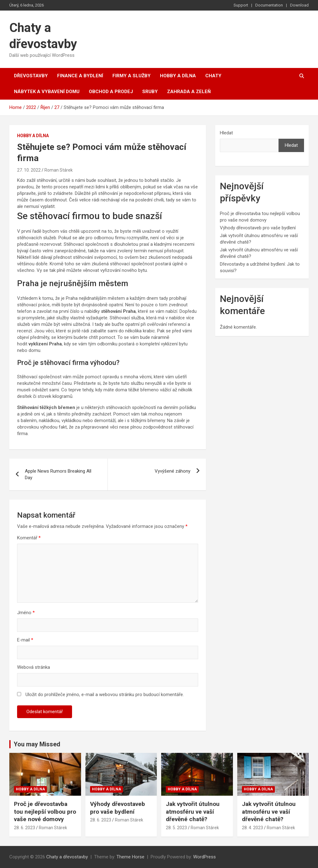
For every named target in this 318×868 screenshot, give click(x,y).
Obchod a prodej (111, 92)
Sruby (150, 92)
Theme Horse (130, 857)
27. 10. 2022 (29, 170)
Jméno (26, 613)
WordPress (204, 857)
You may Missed (37, 744)
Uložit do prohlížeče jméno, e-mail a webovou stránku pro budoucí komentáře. (105, 695)
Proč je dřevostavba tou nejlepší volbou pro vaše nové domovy (45, 812)
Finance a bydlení (80, 76)
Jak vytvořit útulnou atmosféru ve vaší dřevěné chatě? (193, 812)
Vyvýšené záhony (173, 471)
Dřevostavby (31, 76)
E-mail (25, 640)
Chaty (213, 76)
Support (241, 5)
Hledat (226, 133)
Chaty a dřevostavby (67, 857)
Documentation (269, 5)
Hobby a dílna (178, 76)
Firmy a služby (132, 76)
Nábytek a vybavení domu (47, 92)
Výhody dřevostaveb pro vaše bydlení (258, 228)
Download (299, 5)
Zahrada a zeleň (189, 92)
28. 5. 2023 (176, 828)
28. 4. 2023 (252, 828)
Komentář (29, 538)
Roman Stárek (59, 170)
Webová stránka (34, 667)
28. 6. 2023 (25, 828)
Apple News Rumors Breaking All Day (58, 474)
